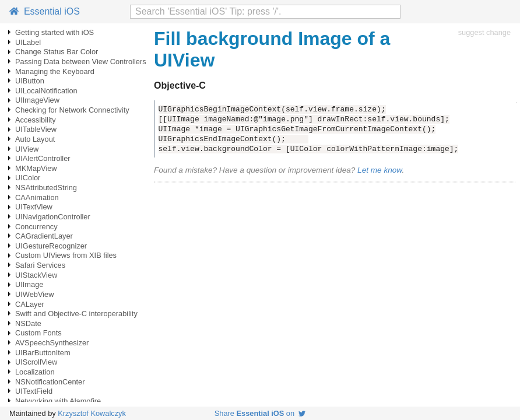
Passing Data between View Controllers (81, 62)
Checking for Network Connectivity (72, 110)
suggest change (484, 32)
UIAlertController (43, 158)
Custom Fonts (38, 333)
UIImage (29, 284)
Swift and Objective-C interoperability (76, 314)
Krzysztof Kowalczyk (92, 413)
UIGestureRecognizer (51, 246)
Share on (260, 413)
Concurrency (36, 227)
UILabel (28, 42)
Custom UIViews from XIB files (66, 255)
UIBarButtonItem (43, 353)
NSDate (28, 323)
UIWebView (34, 294)
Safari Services (40, 265)
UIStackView (36, 275)
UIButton (30, 81)
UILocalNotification (46, 91)
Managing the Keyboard (55, 71)
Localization (35, 372)
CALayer (30, 304)
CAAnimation (37, 197)
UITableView (36, 129)
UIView (27, 149)
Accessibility (36, 120)
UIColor (28, 178)
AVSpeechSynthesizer (52, 343)
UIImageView (37, 100)
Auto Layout (35, 139)
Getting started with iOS (55, 32)
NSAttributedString (46, 188)
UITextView (34, 207)
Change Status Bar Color (57, 52)
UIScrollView (36, 362)
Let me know (380, 170)
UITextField (34, 391)
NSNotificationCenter (50, 382)
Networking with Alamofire (58, 401)
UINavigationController (53, 217)
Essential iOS (45, 11)
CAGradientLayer (44, 236)
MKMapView (36, 168)
